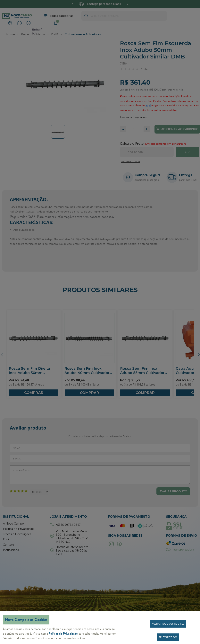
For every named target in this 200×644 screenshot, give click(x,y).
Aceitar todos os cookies (168, 624)
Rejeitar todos (168, 637)
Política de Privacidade (63, 633)
